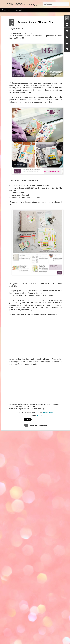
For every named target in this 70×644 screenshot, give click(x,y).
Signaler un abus (64, 643)
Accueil (19, 10)
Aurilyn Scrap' (48, 412)
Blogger (56, 643)
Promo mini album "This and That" (36, 22)
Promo (39, 415)
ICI (14, 204)
